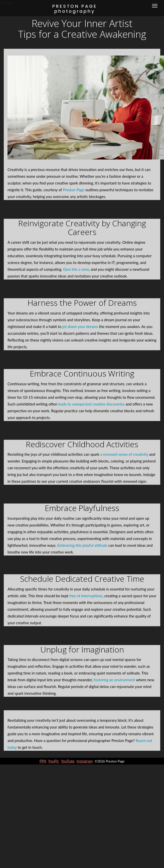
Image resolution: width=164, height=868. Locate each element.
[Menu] (155, 6)
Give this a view (76, 269)
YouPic (54, 761)
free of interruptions (86, 596)
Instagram (85, 761)
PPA (43, 761)
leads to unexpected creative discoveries (91, 404)
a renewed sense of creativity (124, 454)
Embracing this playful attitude (82, 545)
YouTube (68, 761)
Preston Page (74, 190)
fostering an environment (114, 680)
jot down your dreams (80, 326)
